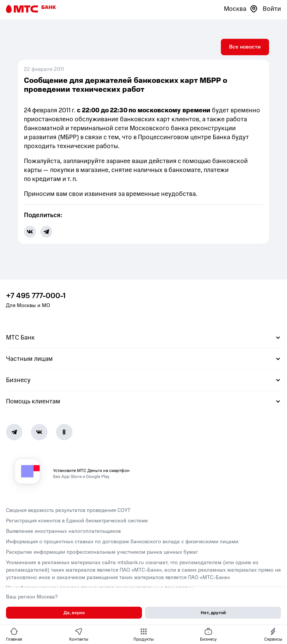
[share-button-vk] (30, 232)
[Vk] (39, 432)
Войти (272, 9)
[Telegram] (14, 432)
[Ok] (64, 432)
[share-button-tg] (46, 232)
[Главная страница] (31, 9)
